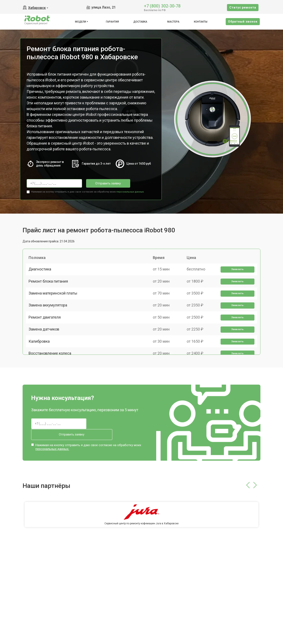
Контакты (201, 22)
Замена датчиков (45, 346)
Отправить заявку (103, 183)
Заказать (236, 272)
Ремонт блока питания (50, 287)
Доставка (140, 22)
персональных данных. (130, 191)
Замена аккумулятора (49, 317)
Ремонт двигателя (46, 331)
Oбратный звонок (243, 22)
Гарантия (112, 22)
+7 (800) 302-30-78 (162, 6)
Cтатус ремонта (243, 7)
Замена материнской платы (54, 302)
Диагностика (41, 272)
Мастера (173, 22)
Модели (81, 22)
